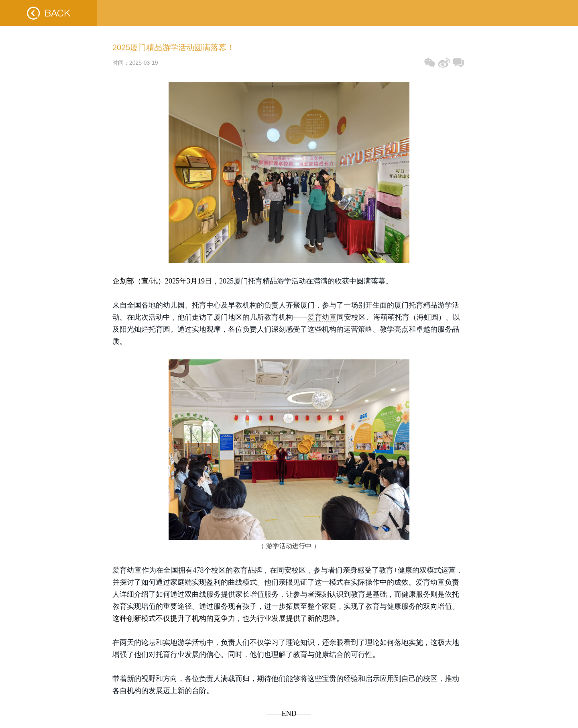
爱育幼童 (322, 317)
